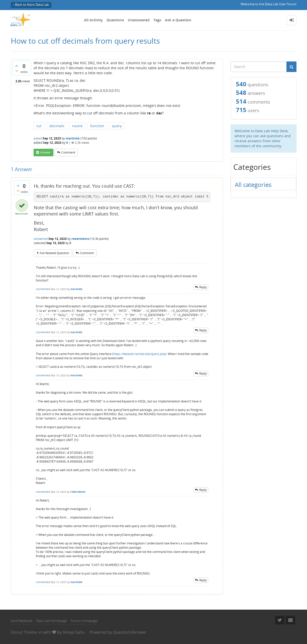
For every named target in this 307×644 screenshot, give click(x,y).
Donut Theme (24, 632)
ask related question (54, 253)
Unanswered (139, 20)
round (77, 126)
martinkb (73, 138)
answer (45, 152)
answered (41, 239)
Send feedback (22, 621)
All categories (253, 185)
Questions (115, 20)
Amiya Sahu (74, 632)
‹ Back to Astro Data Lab (31, 5)
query (117, 126)
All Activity (93, 20)
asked (38, 138)
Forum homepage (84, 621)
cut (39, 126)
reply (203, 287)
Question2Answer (130, 632)
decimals (57, 126)
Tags (157, 20)
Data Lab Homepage (52, 621)
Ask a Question (178, 20)
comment (68, 152)
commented (43, 289)
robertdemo (80, 239)
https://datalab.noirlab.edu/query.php (139, 354)
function (97, 126)
